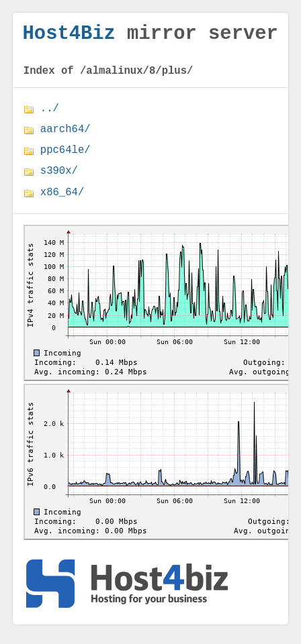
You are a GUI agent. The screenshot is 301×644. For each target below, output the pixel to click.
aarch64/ (66, 136)
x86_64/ (62, 199)
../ (50, 115)
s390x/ (59, 178)
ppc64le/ (66, 157)
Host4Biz (69, 36)
